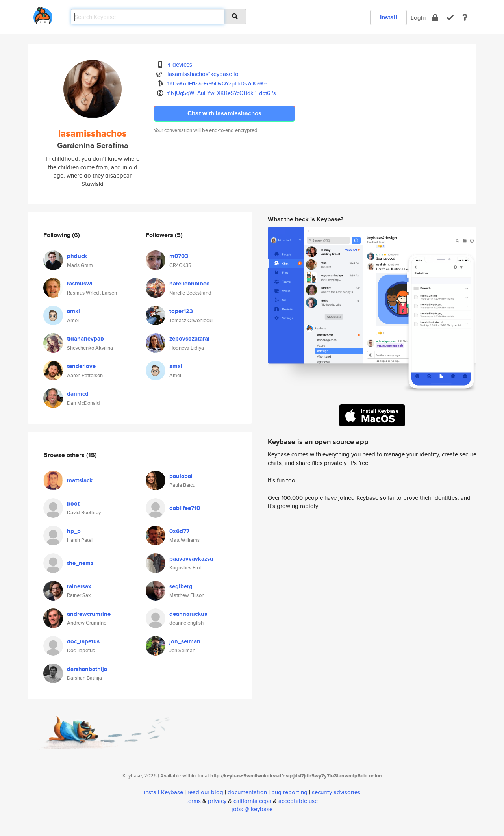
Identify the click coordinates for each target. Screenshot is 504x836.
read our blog (205, 792)
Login (418, 18)
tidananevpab (85, 339)
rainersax (79, 586)
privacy (217, 801)
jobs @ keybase (252, 809)
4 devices (180, 64)
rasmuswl (80, 284)
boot (73, 504)
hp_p (74, 531)
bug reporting (289, 792)
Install (388, 17)
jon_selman (185, 641)
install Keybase (163, 792)
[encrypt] (435, 18)
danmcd (78, 394)
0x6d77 (179, 531)
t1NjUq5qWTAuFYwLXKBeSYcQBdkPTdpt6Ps (222, 93)
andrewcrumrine (89, 614)
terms (194, 801)
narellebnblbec (189, 284)
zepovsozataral (189, 339)
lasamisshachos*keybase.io (203, 74)
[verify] (450, 18)
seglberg (181, 586)
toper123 (181, 311)
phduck (77, 256)
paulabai (181, 476)
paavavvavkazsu (191, 559)
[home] (43, 14)
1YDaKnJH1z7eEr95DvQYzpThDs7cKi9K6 (217, 83)
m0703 (179, 256)
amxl (73, 311)
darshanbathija (87, 669)
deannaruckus (188, 614)
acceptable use (298, 801)
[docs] (465, 18)
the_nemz (80, 563)
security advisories (336, 792)
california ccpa (252, 801)
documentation (247, 792)
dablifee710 (185, 508)
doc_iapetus (83, 641)
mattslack (80, 480)
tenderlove (81, 366)
